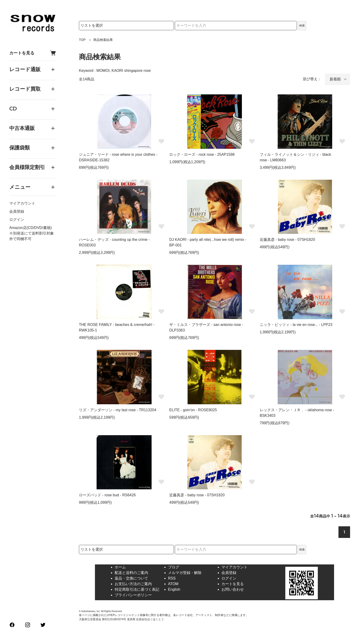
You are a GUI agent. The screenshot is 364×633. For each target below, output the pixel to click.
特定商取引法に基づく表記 (137, 589)
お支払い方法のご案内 (133, 584)
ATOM (173, 584)
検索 (302, 26)
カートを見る (32, 53)
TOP (82, 40)
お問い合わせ (233, 589)
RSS (172, 578)
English (174, 589)
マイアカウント (22, 203)
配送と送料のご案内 (131, 573)
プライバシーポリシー (133, 595)
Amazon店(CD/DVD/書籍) (31, 228)
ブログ (174, 567)
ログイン (17, 220)
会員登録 (17, 211)
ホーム (120, 567)
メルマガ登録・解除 (185, 573)
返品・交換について (131, 578)
